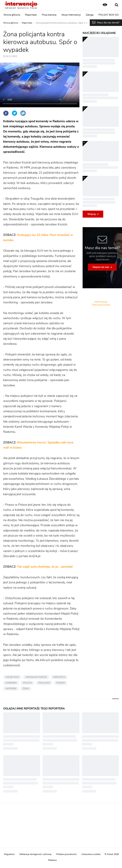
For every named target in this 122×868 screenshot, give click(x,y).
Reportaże (31, 15)
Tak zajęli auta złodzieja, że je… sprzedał (45, 567)
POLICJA (27, 683)
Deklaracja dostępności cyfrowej (35, 854)
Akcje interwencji (71, 15)
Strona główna (12, 15)
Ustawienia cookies (91, 854)
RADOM (61, 683)
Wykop (23, 113)
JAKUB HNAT (12, 677)
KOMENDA (11, 683)
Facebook (6, 113)
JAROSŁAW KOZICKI (36, 677)
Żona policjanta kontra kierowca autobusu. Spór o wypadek (65, 23)
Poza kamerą (49, 15)
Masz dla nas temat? (108, 23)
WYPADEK (11, 689)
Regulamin (9, 854)
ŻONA (26, 689)
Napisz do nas (101, 267)
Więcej (91, 214)
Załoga (90, 15)
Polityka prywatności (66, 854)
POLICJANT (44, 683)
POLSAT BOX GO (109, 15)
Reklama (52, 860)
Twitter (14, 113)
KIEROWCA (59, 677)
